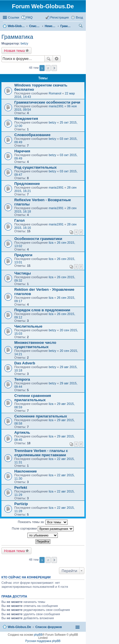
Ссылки (14, 17)
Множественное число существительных (35, 345)
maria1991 (56, 208)
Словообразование (32, 135)
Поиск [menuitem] (81, 27)
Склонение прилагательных (41, 416)
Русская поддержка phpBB (43, 641)
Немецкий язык (50, 26)
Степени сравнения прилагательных (33, 398)
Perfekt (21, 487)
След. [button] (54, 560)
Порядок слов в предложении (42, 310)
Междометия (26, 119)
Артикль (22, 432)
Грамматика (66, 26)
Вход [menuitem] (79, 17)
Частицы (23, 273)
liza (51, 243)
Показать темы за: (43, 522)
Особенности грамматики (38, 239)
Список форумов (35, 26)
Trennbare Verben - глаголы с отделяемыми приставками (41, 453)
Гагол (19, 220)
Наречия (22, 151)
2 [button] (48, 560)
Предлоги (23, 255)
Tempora (22, 379)
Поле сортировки (42, 529)
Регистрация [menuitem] (59, 17)
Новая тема (14, 51)
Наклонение (26, 471)
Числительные (28, 326)
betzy (24, 43)
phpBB (38, 635)
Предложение (27, 184)
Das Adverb (25, 363)
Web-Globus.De (16, 26)
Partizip (21, 504)
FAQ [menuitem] (29, 17)
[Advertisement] (76, 114)
